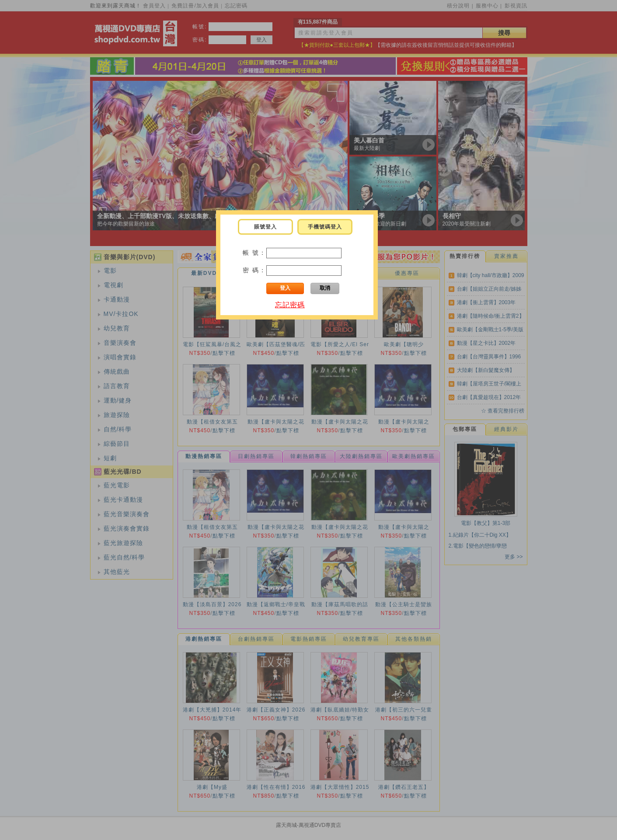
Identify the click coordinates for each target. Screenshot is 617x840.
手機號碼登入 (325, 227)
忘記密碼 (290, 305)
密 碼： (254, 270)
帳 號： (254, 253)
